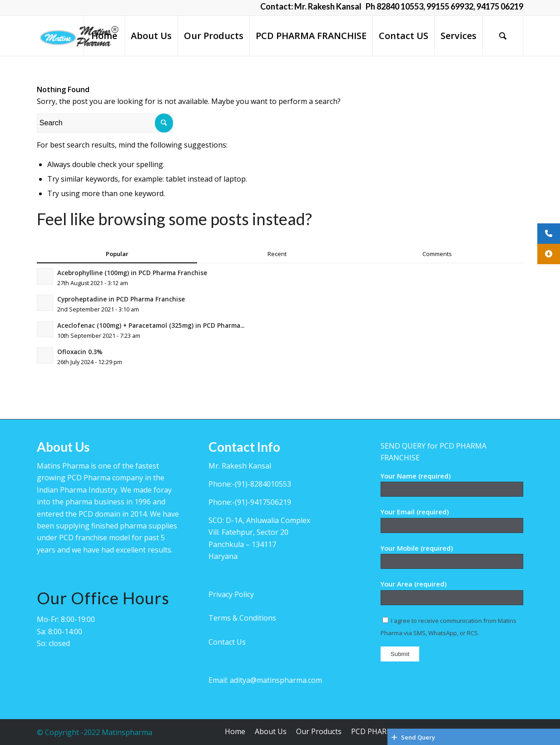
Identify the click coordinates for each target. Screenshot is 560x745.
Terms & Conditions (242, 618)
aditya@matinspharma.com (276, 680)
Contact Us (227, 642)
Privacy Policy (231, 594)
